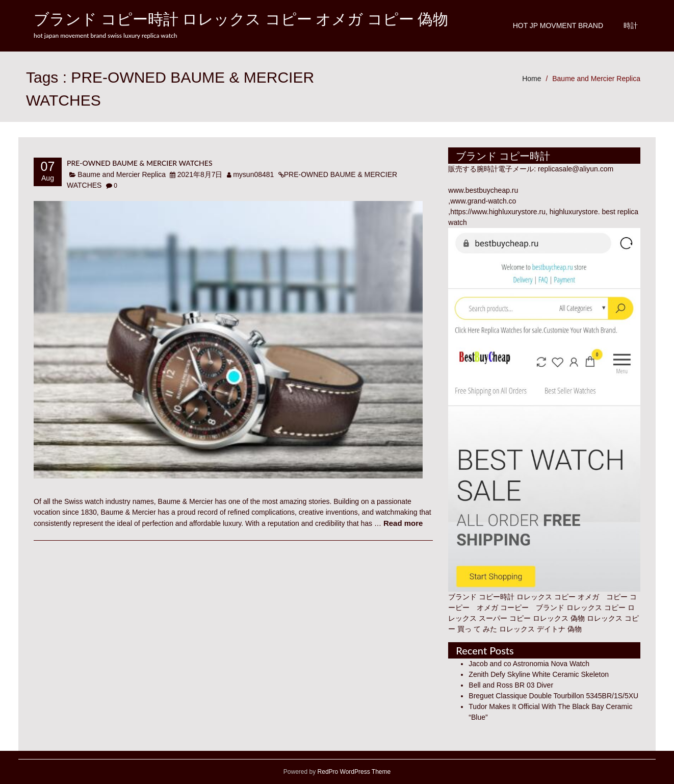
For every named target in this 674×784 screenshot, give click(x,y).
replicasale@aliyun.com (576, 169)
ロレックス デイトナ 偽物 (540, 629)
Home (532, 79)
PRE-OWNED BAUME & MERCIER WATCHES (140, 163)
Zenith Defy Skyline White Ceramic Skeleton (539, 674)
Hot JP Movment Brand (558, 26)
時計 (631, 26)
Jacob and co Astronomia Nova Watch (529, 664)
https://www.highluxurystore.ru (498, 212)
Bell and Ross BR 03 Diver (511, 685)
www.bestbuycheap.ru (483, 190)
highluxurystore (574, 212)
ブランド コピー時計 (481, 597)
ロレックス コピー (596, 608)
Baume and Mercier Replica (596, 79)
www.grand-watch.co (483, 201)
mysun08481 (253, 174)
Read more (403, 523)
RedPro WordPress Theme (353, 772)
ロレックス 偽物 (559, 618)
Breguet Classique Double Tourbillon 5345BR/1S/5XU (553, 696)
